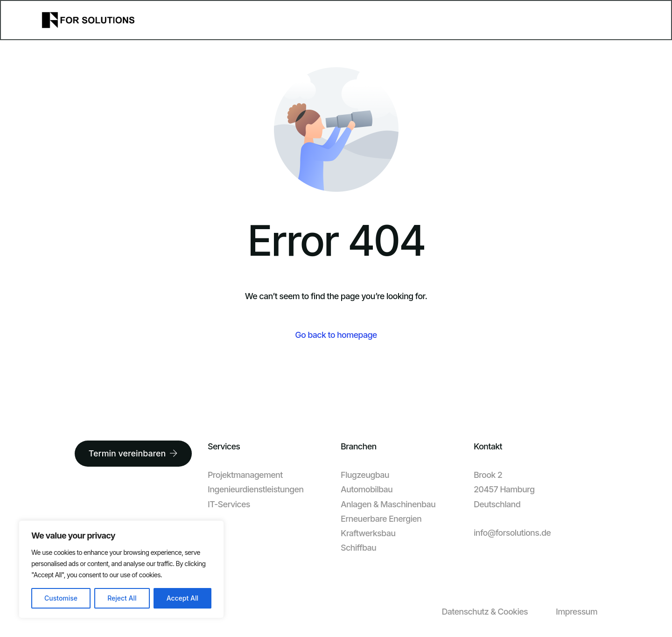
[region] (121, 569)
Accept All (182, 598)
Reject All (122, 598)
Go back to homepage (336, 335)
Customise (61, 598)
